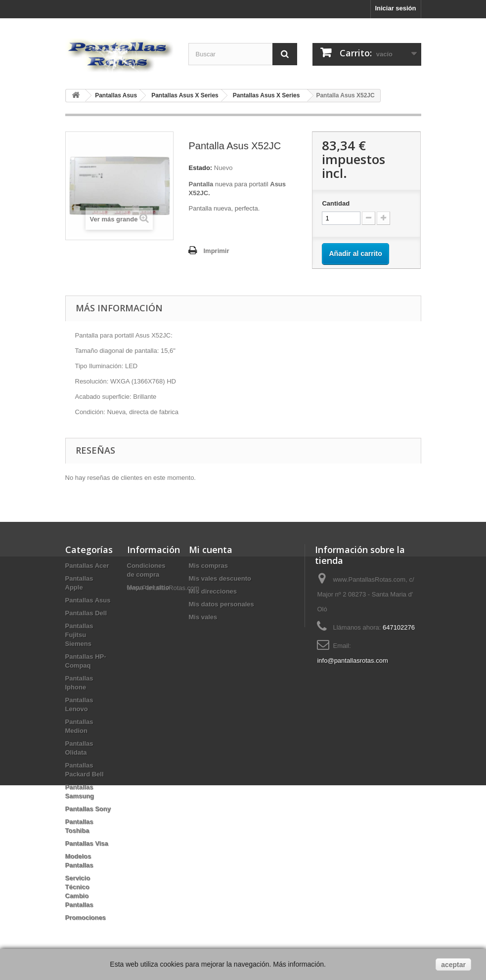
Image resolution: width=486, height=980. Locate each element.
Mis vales (203, 617)
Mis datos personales (221, 604)
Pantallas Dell (86, 613)
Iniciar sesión (395, 8)
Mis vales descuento (220, 578)
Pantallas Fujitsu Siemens (79, 635)
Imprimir (216, 251)
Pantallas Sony (88, 809)
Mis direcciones (213, 591)
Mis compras (208, 566)
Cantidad (336, 203)
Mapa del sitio (148, 587)
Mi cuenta (211, 550)
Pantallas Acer (87, 566)
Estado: (200, 168)
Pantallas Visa (87, 843)
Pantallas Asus (88, 600)
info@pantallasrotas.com (352, 660)
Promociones (86, 917)
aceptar (453, 965)
